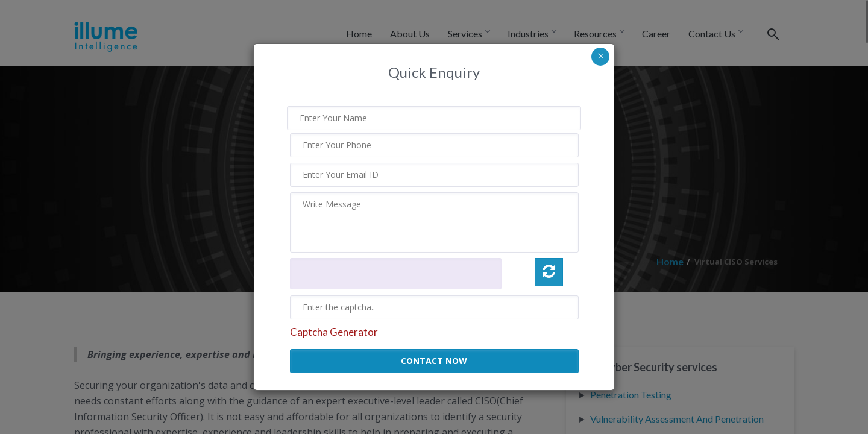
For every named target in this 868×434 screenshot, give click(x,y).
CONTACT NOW (434, 361)
